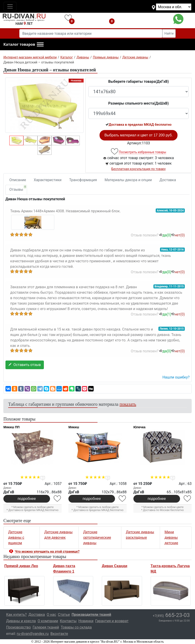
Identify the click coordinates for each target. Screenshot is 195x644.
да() (165, 235)
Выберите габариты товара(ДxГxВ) (139, 81)
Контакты (68, 621)
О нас (51, 615)
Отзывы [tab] (18, 188)
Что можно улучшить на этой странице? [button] (47, 551)
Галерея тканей (46, 627)
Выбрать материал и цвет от (138, 135)
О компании (48, 621)
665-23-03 (171, 615)
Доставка (168, 180)
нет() (178, 235)
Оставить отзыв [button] (25, 365)
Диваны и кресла (21, 621)
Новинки (86, 621)
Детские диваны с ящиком (16, 538)
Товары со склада (76, 627)
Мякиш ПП (11, 427)
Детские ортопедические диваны (97, 538)
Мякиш (74, 427)
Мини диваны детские (171, 538)
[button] (24, 45)
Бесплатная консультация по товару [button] (139, 169)
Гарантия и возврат (112, 621)
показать (128, 404)
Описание (18, 180)
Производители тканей (91, 615)
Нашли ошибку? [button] (176, 377)
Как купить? (16, 615)
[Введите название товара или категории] (91, 33)
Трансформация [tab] (83, 180)
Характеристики (48, 180)
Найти (169, 33)
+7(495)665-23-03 (145, 19)
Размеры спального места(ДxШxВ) (138, 103)
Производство (19, 627)
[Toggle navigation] (10, 6)
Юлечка (139, 427)
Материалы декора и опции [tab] (128, 180)
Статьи (64, 615)
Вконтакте (59, 634)
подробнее (27, 499)
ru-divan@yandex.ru (33, 634)
